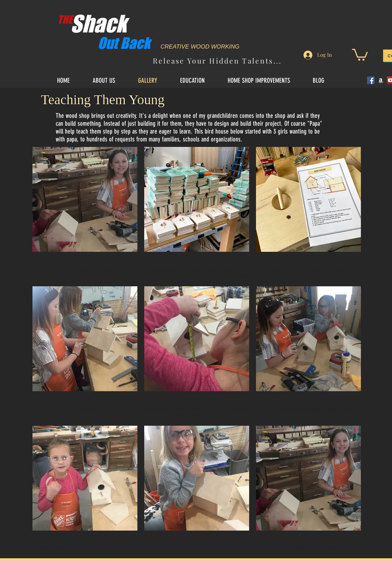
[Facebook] (371, 80)
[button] (360, 54)
